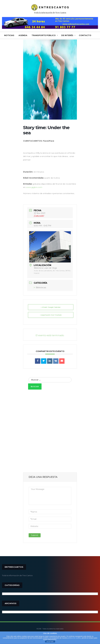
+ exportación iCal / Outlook (51, 315)
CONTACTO (85, 35)
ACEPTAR (50, 642)
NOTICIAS (9, 35)
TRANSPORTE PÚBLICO (44, 35)
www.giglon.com (34, 187)
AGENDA (23, 35)
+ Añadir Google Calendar (51, 307)
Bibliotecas (40, 288)
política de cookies (74, 638)
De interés (67, 35)
